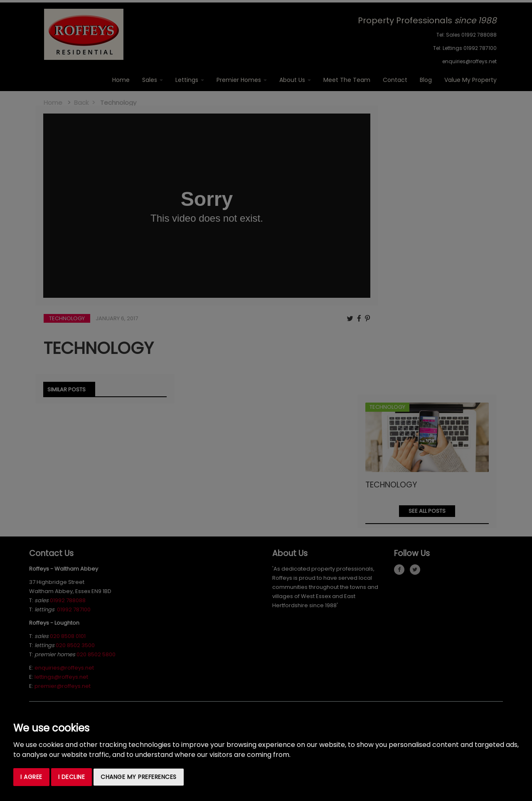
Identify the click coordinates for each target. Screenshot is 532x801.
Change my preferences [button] (139, 777)
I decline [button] (72, 777)
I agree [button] (31, 777)
